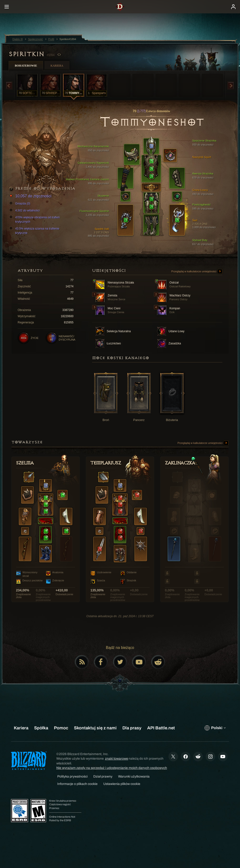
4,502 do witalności (25, 210)
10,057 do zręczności (31, 196)
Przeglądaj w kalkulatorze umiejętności (197, 272)
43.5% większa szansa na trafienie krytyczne (35, 231)
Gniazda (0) (20, 204)
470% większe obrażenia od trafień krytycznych (35, 219)
